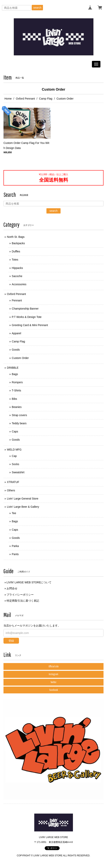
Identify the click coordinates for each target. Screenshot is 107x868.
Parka (15, 546)
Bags (15, 374)
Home (8, 99)
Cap (14, 456)
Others (11, 490)
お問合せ (12, 588)
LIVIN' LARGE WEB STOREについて (29, 582)
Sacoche (17, 276)
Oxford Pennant (25, 99)
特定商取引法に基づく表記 (23, 601)
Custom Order (20, 358)
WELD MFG (14, 450)
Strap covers (19, 415)
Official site (54, 666)
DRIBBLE (13, 368)
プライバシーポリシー (20, 595)
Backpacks (18, 243)
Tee (14, 513)
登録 (11, 641)
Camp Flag (46, 99)
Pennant (17, 300)
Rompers (17, 382)
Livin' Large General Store (23, 499)
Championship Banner (25, 309)
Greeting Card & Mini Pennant (30, 325)
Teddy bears (19, 423)
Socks (15, 464)
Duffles (16, 251)
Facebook (54, 690)
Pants (15, 554)
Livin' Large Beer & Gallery (23, 507)
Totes (15, 260)
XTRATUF (13, 482)
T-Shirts (16, 390)
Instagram (53, 674)
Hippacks (17, 268)
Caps (15, 431)
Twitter (53, 682)
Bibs (14, 399)
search (37, 8)
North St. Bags (16, 237)
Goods (16, 350)
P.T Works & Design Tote (27, 317)
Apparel (16, 333)
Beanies (17, 407)
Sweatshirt (18, 472)
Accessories (19, 284)
